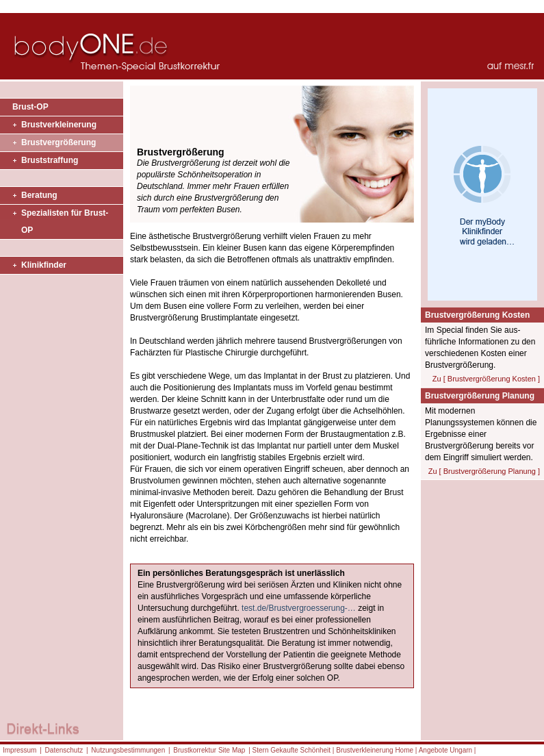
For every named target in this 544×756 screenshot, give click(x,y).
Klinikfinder (44, 265)
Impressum (20, 750)
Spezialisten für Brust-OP (65, 222)
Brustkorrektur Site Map (209, 750)
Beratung (39, 195)
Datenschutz (64, 750)
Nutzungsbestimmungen (128, 750)
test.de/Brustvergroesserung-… (299, 608)
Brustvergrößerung (59, 142)
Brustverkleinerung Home (375, 750)
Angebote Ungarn (445, 750)
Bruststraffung (50, 160)
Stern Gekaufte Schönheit (292, 750)
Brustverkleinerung (59, 125)
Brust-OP (30, 107)
